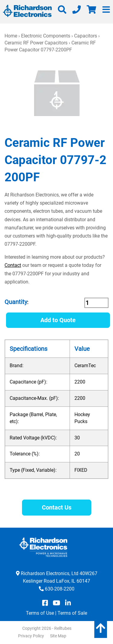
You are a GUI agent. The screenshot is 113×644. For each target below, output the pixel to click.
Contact (13, 265)
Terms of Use (40, 613)
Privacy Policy (31, 636)
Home (11, 36)
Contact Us (57, 507)
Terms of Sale (72, 613)
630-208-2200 (60, 589)
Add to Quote (58, 320)
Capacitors (86, 36)
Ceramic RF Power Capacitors (36, 43)
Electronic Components (46, 36)
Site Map (58, 636)
